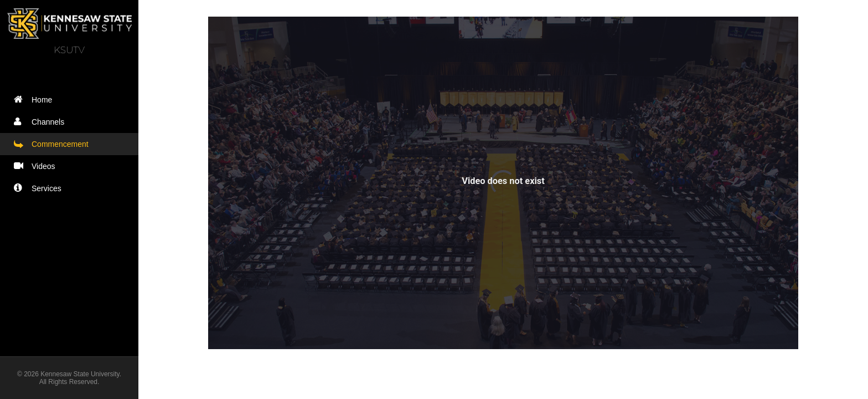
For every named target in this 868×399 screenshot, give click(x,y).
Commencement (54, 144)
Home (35, 99)
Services (40, 188)
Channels (42, 122)
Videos (37, 166)
